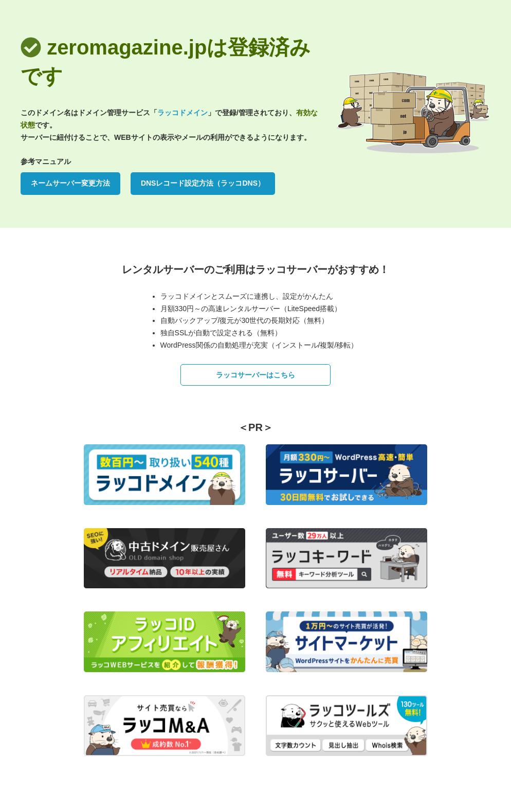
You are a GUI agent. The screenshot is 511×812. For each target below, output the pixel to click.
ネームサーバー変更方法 (70, 183)
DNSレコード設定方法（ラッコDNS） (203, 183)
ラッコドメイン (182, 113)
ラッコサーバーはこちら (255, 375)
